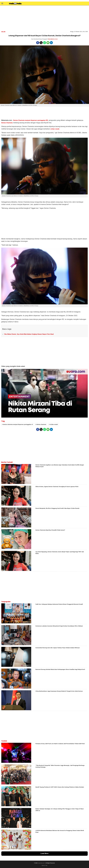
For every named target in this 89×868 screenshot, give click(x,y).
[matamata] (15, 4)
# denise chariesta (41, 424)
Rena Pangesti (43, 39)
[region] (44, 18)
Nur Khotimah (35, 39)
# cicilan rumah (53, 424)
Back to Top (44, 865)
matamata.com (41, 863)
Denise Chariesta (7, 123)
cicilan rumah (55, 129)
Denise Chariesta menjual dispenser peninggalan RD (31, 120)
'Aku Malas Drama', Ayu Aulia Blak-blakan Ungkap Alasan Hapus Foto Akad (29, 334)
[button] (2, 3)
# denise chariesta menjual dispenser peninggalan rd (17, 424)
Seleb (3, 32)
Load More (44, 853)
